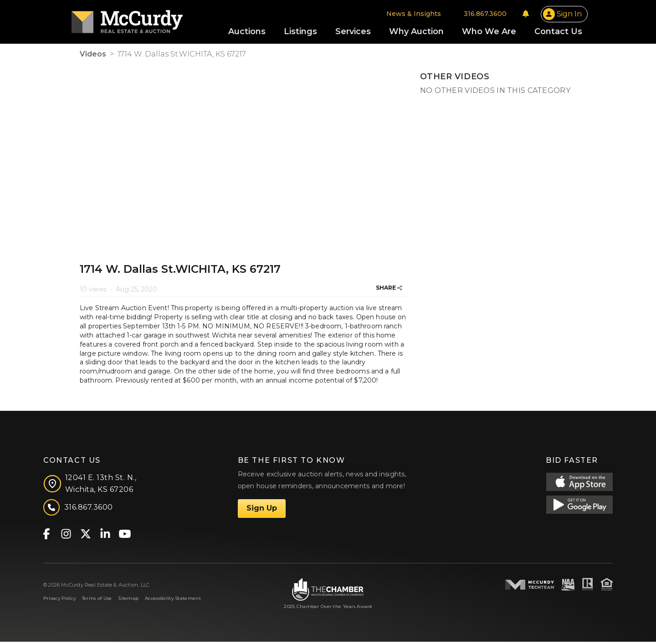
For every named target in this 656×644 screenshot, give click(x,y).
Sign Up (262, 510)
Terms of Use (97, 600)
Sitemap (128, 600)
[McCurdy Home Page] (135, 20)
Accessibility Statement (173, 600)
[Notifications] (518, 15)
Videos (93, 56)
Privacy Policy (59, 600)
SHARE (389, 290)
